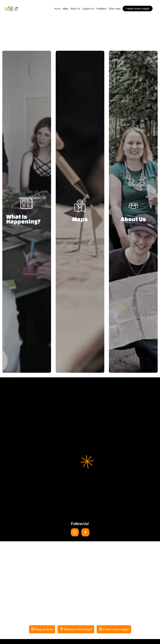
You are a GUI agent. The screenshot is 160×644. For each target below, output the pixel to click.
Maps (65, 9)
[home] (12, 9)
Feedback (101, 9)
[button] (74, 619)
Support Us (88, 9)
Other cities (115, 9)
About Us (75, 9)
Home (57, 9)
